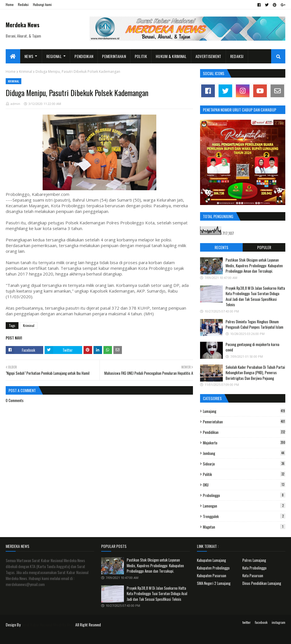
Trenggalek (244, 516)
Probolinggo (244, 495)
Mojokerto (244, 443)
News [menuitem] (29, 56)
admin (15, 104)
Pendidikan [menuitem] (84, 56)
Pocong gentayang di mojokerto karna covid (252, 347)
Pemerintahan (244, 422)
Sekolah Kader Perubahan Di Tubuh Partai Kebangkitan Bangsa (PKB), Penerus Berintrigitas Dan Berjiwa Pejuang (255, 373)
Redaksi (23, 4)
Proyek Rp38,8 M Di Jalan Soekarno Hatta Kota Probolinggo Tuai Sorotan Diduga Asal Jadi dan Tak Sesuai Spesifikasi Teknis (255, 296)
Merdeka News (23, 25)
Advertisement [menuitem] (208, 56)
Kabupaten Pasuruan (212, 575)
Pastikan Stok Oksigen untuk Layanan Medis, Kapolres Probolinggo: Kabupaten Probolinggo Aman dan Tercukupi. (254, 265)
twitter (247, 622)
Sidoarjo (244, 464)
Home (10, 4)
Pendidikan (244, 432)
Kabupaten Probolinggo (213, 568)
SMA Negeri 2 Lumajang (214, 583)
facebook (261, 622)
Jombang (244, 453)
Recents (221, 247)
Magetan (244, 527)
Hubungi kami (42, 4)
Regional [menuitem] (54, 56)
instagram (278, 622)
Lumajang (244, 411)
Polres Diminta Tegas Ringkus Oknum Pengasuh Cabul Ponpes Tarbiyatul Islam (254, 324)
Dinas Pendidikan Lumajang (262, 583)
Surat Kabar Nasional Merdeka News (48, 625)
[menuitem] (13, 56)
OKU (244, 485)
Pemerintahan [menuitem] (114, 56)
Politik (244, 474)
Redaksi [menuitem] (237, 56)
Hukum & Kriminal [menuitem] (171, 56)
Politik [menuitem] (141, 56)
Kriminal (26, 72)
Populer (264, 247)
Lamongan (244, 506)
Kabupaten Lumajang (211, 560)
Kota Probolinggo (254, 568)
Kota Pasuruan (253, 575)
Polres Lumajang (254, 560)
